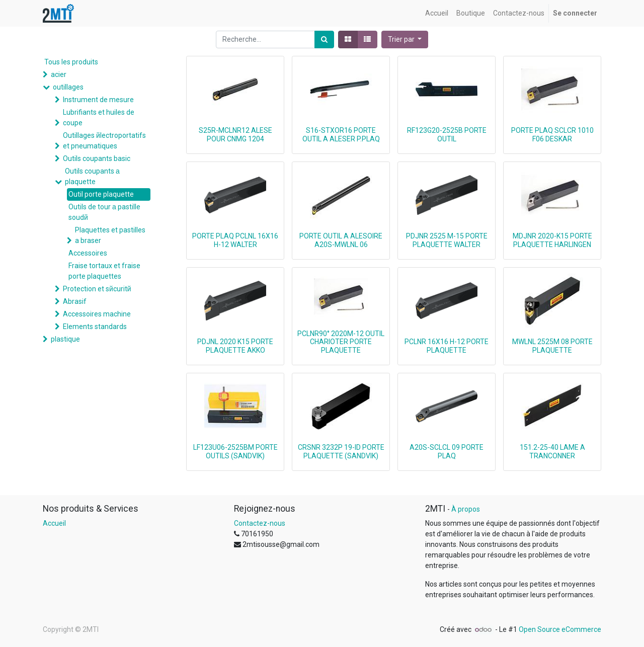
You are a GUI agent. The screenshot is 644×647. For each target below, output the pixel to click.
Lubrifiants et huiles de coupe (99, 117)
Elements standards (95, 327)
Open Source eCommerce (560, 629)
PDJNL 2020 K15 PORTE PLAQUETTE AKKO (235, 346)
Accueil (54, 523)
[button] (405, 39)
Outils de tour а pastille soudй (104, 212)
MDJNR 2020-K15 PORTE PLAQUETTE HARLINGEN (552, 240)
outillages (68, 87)
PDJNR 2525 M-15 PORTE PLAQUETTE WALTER (447, 240)
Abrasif (75, 301)
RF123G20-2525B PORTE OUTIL (447, 135)
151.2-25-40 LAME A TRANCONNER (552, 452)
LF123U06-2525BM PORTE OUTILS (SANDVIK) (235, 452)
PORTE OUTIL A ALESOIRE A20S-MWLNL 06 (341, 240)
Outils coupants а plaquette (92, 176)
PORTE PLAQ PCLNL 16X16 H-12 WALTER (235, 240)
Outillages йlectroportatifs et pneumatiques (104, 141)
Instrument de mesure (98, 100)
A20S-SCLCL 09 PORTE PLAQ (447, 452)
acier (59, 74)
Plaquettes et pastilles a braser (110, 235)
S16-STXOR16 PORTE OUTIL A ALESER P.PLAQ (341, 135)
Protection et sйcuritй (97, 289)
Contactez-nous (260, 523)
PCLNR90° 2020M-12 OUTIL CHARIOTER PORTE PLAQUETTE (341, 342)
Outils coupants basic (97, 158)
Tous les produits (71, 62)
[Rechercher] (324, 39)
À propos (466, 509)
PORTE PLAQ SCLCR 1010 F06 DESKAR (552, 135)
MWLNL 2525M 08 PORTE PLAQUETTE (552, 346)
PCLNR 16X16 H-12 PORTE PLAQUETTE (447, 346)
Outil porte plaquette (101, 194)
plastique (65, 339)
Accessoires (88, 253)
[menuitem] (437, 13)
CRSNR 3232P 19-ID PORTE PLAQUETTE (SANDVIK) (341, 452)
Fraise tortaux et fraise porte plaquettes (104, 271)
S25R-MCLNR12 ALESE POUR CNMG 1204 (235, 135)
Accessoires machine (97, 314)
